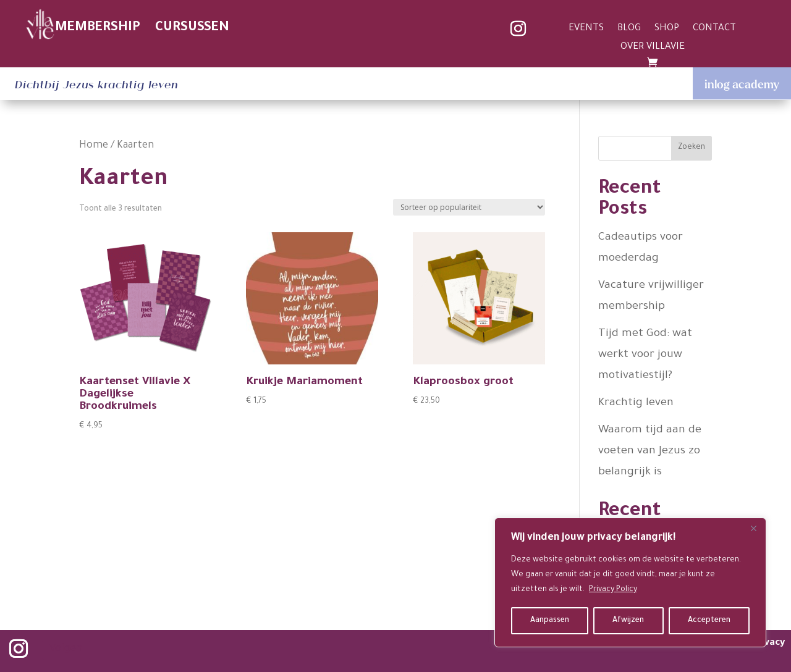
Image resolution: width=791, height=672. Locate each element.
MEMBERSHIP (98, 28)
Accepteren (709, 621)
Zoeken (692, 148)
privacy (768, 643)
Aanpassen (550, 621)
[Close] (753, 528)
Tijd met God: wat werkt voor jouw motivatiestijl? (645, 355)
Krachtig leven (636, 403)
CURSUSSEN (192, 28)
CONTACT (714, 29)
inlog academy (742, 84)
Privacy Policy (613, 590)
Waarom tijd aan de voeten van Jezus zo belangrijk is (650, 451)
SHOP (667, 29)
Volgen (66, 649)
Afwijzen (628, 621)
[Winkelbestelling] (469, 207)
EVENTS (586, 29)
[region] (630, 582)
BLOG (629, 29)
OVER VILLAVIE (653, 48)
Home (94, 146)
